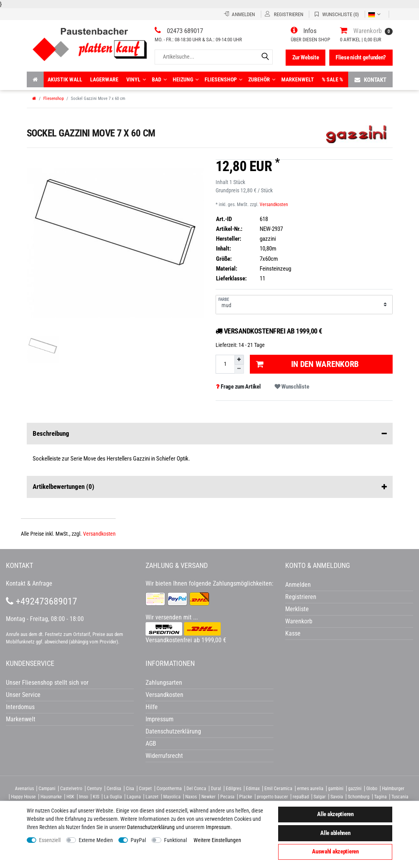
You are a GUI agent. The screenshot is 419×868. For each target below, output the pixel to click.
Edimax (253, 789)
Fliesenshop (223, 79)
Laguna (134, 797)
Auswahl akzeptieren (335, 851)
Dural (216, 789)
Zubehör (262, 79)
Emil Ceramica (278, 789)
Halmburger (393, 789)
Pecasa (227, 797)
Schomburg (359, 797)
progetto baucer (272, 797)
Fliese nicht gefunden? (361, 57)
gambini (336, 789)
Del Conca (196, 789)
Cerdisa (114, 789)
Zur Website (306, 57)
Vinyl (136, 79)
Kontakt (370, 80)
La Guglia (113, 797)
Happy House (23, 797)
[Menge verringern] (239, 369)
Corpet (145, 789)
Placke (246, 797)
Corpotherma (169, 789)
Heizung (186, 79)
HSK (70, 797)
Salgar (320, 797)
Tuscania (400, 797)
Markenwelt (298, 79)
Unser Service (23, 695)
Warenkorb (299, 621)
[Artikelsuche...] (214, 57)
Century (94, 789)
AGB (151, 744)
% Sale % (332, 79)
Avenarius (24, 789)
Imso (84, 797)
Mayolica (172, 797)
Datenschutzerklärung (173, 731)
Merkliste (297, 609)
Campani (47, 789)
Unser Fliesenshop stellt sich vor (47, 683)
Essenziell (50, 840)
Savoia (337, 797)
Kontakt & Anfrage (29, 583)
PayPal (138, 840)
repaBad (301, 797)
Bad (159, 79)
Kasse (293, 633)
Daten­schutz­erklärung (151, 827)
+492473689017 (42, 601)
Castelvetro (71, 789)
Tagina (380, 797)
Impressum (218, 827)
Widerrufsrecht (164, 756)
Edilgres (233, 789)
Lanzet (152, 797)
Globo (372, 789)
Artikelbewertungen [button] (210, 487)
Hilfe (152, 707)
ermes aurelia (310, 789)
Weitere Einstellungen (217, 840)
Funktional (175, 840)
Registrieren (301, 597)
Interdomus (20, 707)
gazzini (355, 789)
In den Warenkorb (307, 364)
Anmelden (298, 585)
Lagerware (104, 79)
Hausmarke (51, 797)
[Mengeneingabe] (225, 364)
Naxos (191, 797)
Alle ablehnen (335, 833)
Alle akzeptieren (335, 814)
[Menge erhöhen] (239, 359)
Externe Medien (96, 840)
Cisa (130, 789)
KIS (96, 797)
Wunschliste (292, 387)
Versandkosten (274, 205)
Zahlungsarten (164, 683)
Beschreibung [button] (210, 434)
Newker (209, 797)
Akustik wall (65, 79)
